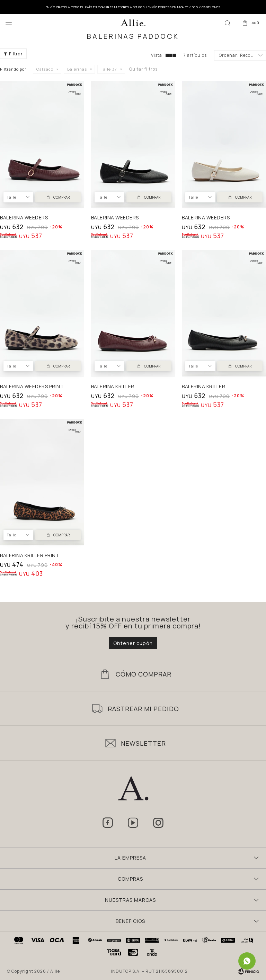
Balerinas (77, 69)
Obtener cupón (133, 643)
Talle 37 (109, 69)
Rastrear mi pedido (143, 709)
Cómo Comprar (144, 674)
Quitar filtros (143, 69)
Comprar (61, 197)
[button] (228, 22)
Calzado (45, 69)
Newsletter (143, 743)
